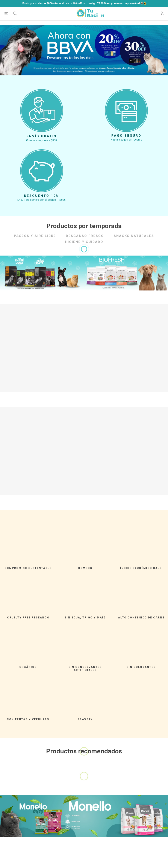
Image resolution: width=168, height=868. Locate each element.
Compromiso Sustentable (28, 568)
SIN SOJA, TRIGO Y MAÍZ (85, 618)
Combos (85, 568)
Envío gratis (42, 136)
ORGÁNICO (28, 667)
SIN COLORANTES (141, 667)
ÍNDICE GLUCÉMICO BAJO (141, 568)
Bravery (85, 719)
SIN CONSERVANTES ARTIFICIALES (85, 669)
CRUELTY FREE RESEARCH (28, 618)
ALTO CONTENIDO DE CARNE (141, 618)
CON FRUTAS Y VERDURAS (28, 719)
